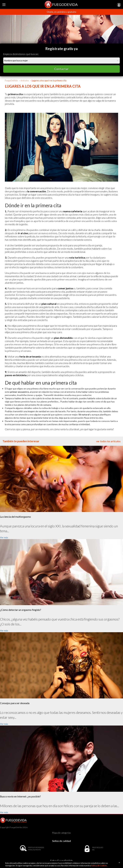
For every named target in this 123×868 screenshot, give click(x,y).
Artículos (25, 80)
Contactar (61, 69)
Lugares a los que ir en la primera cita (49, 80)
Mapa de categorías (61, 833)
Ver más (4, 537)
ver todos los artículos (108, 441)
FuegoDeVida (11, 80)
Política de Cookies (99, 865)
